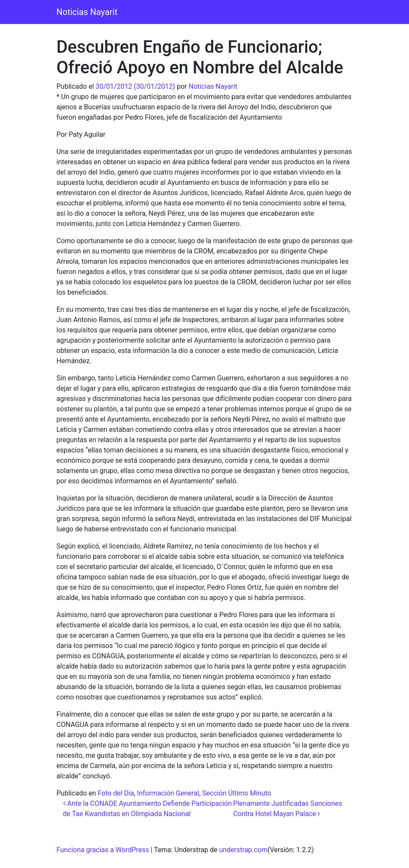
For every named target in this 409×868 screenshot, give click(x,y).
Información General (168, 793)
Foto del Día (116, 793)
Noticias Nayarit (87, 12)
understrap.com (243, 850)
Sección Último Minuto (237, 793)
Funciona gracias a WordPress (103, 850)
